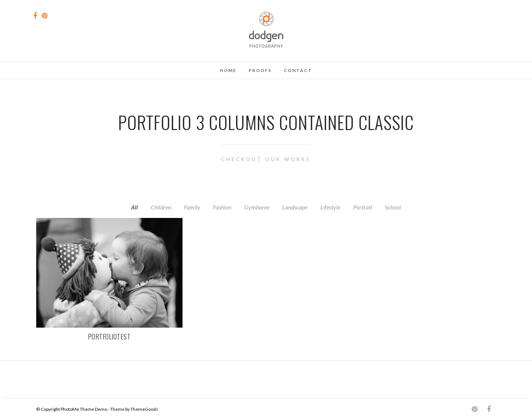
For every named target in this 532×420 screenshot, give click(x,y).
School (393, 207)
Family (192, 207)
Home (228, 70)
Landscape (295, 207)
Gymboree (257, 207)
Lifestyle (330, 207)
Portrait (363, 207)
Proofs (260, 70)
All (134, 207)
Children (161, 207)
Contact (298, 70)
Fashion (222, 207)
